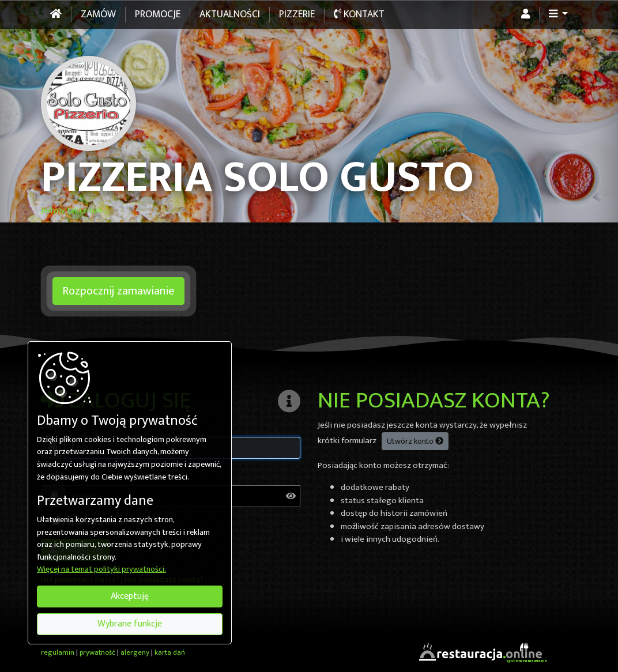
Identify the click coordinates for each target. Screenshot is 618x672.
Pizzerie (297, 14)
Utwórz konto (415, 441)
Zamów (98, 14)
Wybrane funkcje (130, 624)
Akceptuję (130, 596)
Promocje (158, 14)
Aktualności (230, 14)
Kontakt (359, 14)
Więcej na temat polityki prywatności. (101, 570)
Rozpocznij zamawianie (118, 291)
